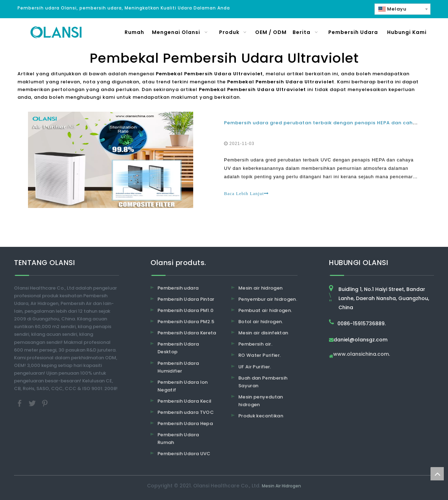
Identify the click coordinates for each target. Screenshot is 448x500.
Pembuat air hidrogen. (265, 310)
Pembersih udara (178, 288)
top (437, 474)
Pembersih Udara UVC (184, 454)
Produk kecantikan (261, 416)
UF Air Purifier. (255, 367)
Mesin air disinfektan (263, 333)
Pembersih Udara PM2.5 (186, 322)
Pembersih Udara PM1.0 (185, 310)
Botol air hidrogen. (261, 322)
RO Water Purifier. (260, 355)
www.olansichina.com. (362, 355)
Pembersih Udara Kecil (184, 401)
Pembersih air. (255, 344)
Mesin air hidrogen (260, 288)
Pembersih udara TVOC (186, 412)
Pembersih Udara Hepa (185, 423)
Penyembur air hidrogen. (268, 299)
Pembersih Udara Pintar (186, 299)
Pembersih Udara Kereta (187, 333)
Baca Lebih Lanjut (246, 193)
